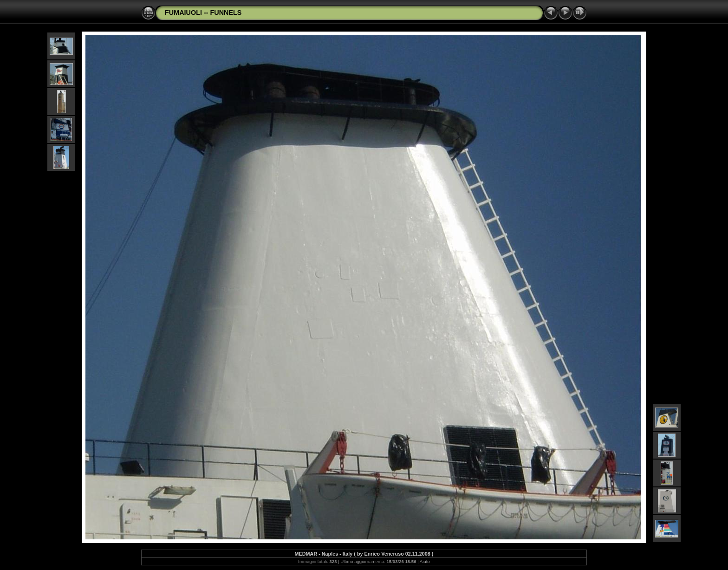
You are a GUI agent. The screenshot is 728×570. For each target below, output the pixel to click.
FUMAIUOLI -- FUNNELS (203, 13)
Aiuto (425, 561)
